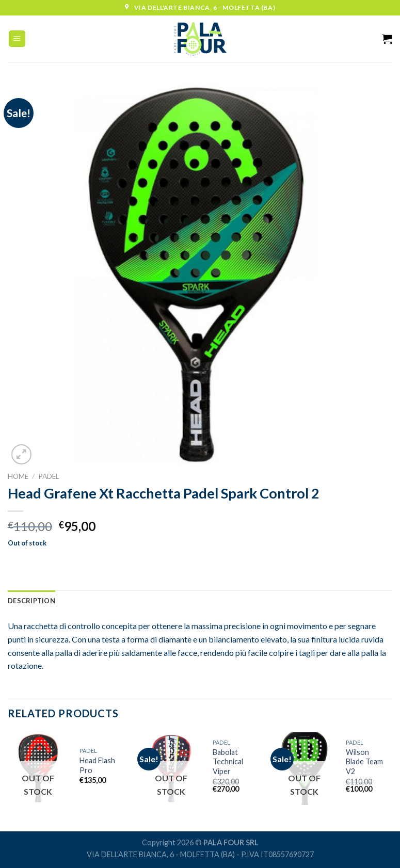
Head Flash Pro (97, 765)
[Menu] (17, 39)
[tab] (31, 601)
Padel (49, 476)
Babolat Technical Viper (228, 762)
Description (31, 601)
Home (18, 476)
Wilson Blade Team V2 (364, 762)
